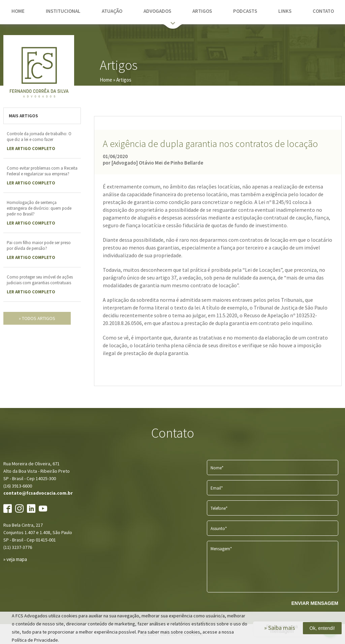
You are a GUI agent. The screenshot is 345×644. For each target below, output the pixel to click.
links (285, 11)
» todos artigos (37, 318)
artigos (202, 11)
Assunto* (219, 529)
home (18, 11)
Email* (217, 488)
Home (106, 80)
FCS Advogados (39, 70)
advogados (157, 11)
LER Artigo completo (31, 149)
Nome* (217, 468)
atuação (112, 11)
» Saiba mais (280, 628)
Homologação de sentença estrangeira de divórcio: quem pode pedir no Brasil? (39, 208)
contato (323, 11)
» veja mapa (15, 559)
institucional (63, 11)
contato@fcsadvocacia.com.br (38, 493)
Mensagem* (221, 549)
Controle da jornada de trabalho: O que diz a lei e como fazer (39, 137)
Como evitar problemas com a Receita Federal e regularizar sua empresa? (42, 171)
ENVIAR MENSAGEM (315, 603)
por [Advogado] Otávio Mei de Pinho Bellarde (153, 163)
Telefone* (219, 508)
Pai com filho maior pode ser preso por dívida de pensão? (39, 245)
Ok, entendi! (322, 628)
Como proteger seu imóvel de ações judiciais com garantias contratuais (40, 280)
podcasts (245, 11)
